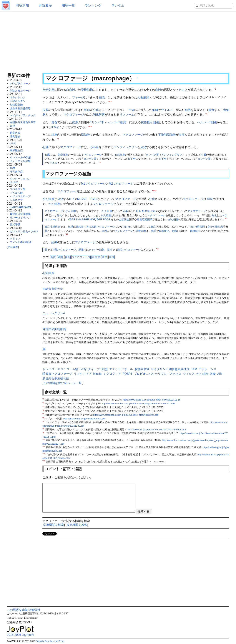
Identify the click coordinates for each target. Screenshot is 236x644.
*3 (111, 101)
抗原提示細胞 (150, 122)
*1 (215, 89)
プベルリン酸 (18, 189)
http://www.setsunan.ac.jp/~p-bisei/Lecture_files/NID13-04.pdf (126, 415)
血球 (158, 90)
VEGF (71, 219)
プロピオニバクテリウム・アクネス (158, 374)
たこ (182, 90)
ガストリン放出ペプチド (24, 231)
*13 (157, 249)
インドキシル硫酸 (20, 161)
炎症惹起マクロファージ (100, 227)
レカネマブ (16, 200)
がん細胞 (48, 199)
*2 (109, 101)
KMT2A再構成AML (21, 207)
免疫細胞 (63, 155)
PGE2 (93, 199)
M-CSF (82, 199)
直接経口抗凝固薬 (20, 214)
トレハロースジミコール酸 (60, 369)
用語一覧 (68, 6)
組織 (174, 231)
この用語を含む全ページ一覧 (62, 383)
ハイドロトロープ (20, 196)
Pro (153, 211)
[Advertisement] (118, 41)
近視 (12, 126)
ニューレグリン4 (54, 313)
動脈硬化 (164, 231)
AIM (220, 374)
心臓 (45, 147)
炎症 (182, 135)
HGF (92, 219)
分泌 (143, 147)
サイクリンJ (159, 369)
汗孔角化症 (16, 172)
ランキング (93, 6)
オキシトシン (18, 97)
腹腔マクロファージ (129, 250)
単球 (87, 110)
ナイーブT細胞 (98, 369)
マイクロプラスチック (23, 115)
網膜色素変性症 (179, 369)
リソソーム (127, 115)
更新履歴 (45, 6)
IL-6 (72, 199)
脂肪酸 (85, 135)
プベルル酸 (16, 193)
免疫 (53, 257)
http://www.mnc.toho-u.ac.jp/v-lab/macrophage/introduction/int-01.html (138, 404)
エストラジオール (121, 369)
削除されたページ (20, 91)
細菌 (155, 110)
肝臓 (81, 250)
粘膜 (81, 227)
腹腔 (109, 250)
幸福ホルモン (18, 101)
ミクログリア (112, 374)
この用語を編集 (17, 610)
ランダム (118, 6)
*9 (153, 190)
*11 (226, 219)
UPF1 (13, 144)
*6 (91, 126)
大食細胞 (143, 97)
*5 (89, 126)
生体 (131, 110)
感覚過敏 (15, 136)
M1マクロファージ (93, 184)
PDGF (107, 219)
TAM (209, 199)
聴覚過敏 (15, 133)
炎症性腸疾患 (52, 227)
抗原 (45, 110)
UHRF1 (14, 182)
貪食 (211, 110)
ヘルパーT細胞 (116, 122)
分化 (96, 110)
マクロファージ (74, 115)
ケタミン (15, 238)
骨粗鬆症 (195, 231)
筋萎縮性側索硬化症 (56, 378)
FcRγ (83, 369)
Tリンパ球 (97, 122)
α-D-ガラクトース (20, 84)
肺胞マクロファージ (64, 250)
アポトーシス (207, 369)
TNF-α (126, 227)
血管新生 (124, 219)
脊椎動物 (87, 90)
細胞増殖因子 (145, 219)
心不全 (94, 147)
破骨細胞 (141, 231)
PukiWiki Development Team (50, 641)
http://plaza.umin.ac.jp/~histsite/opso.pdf (84, 419)
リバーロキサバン (20, 218)
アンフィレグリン (125, 147)
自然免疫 (48, 90)
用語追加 (22, 6)
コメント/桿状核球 (21, 242)
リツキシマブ (82, 374)
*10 (155, 190)
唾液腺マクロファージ (57, 374)
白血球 (71, 90)
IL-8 (78, 219)
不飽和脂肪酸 (167, 135)
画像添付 (34, 610)
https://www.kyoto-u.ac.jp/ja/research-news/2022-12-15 (152, 400)
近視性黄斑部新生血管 (23, 122)
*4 (206, 114)
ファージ (78, 97)
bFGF (85, 219)
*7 (58, 139)
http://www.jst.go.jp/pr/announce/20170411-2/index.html (157, 429)
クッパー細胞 (97, 250)
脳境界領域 (142, 369)
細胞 (102, 97)
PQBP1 (127, 374)
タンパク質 (152, 155)
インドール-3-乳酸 (20, 157)
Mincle (97, 374)
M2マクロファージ (121, 184)
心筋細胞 (120, 155)
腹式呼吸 (15, 224)
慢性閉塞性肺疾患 (20, 108)
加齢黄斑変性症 (53, 289)
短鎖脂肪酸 (16, 105)
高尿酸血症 (16, 150)
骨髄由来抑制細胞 (54, 329)
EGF (99, 219)
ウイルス (167, 110)
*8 (100, 162)
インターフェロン (20, 178)
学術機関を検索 (54, 525)
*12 (67, 234)
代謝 (12, 168)
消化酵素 (99, 115)
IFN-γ (55, 127)
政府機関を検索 (77, 525)
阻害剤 (201, 227)
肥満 (154, 231)
